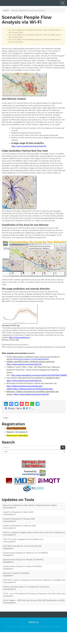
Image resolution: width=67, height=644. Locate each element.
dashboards (39, 333)
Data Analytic (40, 335)
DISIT (14, 326)
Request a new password (17, 432)
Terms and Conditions (41, 627)
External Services (56, 335)
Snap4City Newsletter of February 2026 (19, 526)
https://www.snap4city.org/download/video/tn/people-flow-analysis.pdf (36, 347)
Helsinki (42, 378)
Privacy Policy (12, 627)
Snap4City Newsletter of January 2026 (19, 519)
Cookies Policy (25, 627)
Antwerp (32, 378)
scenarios (31, 353)
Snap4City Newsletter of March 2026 (18, 512)
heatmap (56, 110)
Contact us (56, 627)
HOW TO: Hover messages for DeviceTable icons (23, 539)
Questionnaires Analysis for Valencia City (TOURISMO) (25, 553)
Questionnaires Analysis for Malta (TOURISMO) (22, 566)
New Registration (16, 428)
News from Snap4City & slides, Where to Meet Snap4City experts (30, 505)
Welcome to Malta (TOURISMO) (16, 573)
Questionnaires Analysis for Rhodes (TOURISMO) (23, 560)
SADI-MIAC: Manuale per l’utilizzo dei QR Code (22, 546)
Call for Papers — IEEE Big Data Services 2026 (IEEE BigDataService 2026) (34, 600)
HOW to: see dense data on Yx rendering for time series (26, 587)
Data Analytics (33, 125)
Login (6, 418)
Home (6, 10)
